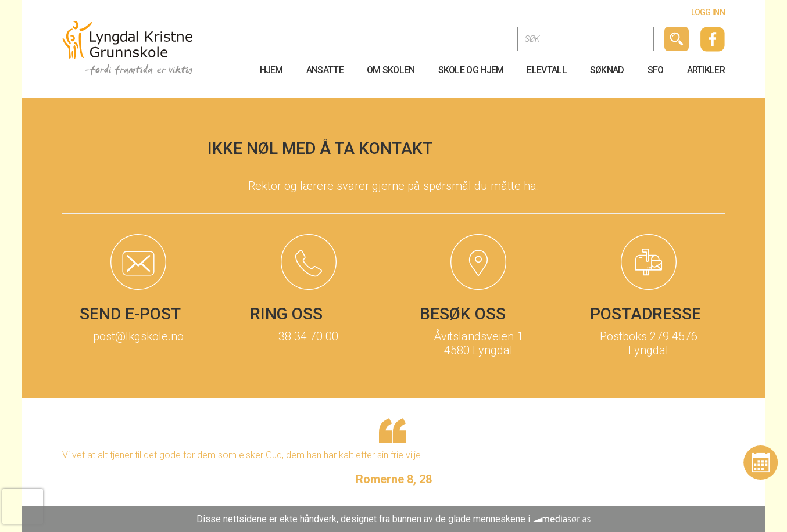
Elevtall (546, 70)
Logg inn (708, 12)
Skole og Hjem (471, 70)
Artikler (706, 70)
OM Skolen (391, 70)
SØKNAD (607, 70)
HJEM (271, 70)
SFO (656, 70)
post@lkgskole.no (138, 336)
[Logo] (128, 47)
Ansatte (325, 70)
